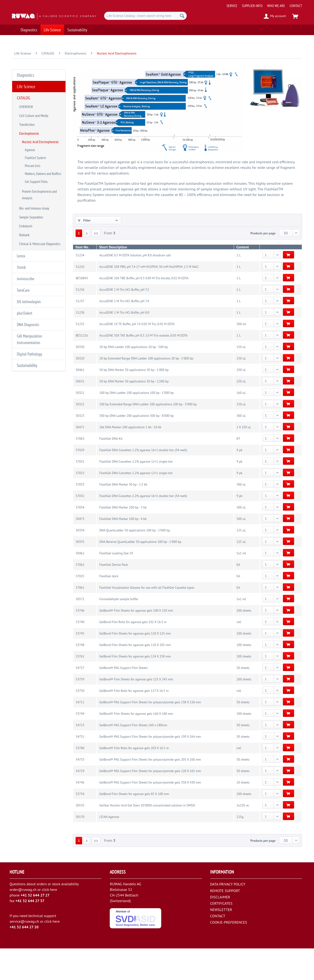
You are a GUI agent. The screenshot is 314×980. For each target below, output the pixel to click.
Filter (84, 216)
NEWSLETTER (221, 941)
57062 (80, 596)
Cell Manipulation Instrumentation (29, 290)
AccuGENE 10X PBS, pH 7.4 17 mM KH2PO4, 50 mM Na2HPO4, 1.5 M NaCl (149, 298)
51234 (80, 287)
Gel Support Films (36, 156)
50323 (80, 447)
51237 (80, 333)
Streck (21, 226)
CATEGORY (88, 229)
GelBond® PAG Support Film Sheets (123, 699)
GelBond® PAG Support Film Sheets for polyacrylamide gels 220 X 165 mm (150, 802)
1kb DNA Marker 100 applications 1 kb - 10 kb (130, 459)
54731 (80, 768)
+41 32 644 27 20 (24, 958)
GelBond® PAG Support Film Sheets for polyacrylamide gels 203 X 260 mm (150, 791)
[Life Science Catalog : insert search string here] (145, 16)
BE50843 (82, 310)
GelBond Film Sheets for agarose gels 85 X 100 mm (134, 825)
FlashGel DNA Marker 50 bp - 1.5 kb (123, 516)
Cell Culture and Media (34, 105)
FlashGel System (35, 138)
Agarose (30, 132)
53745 (80, 665)
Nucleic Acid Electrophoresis (40, 126)
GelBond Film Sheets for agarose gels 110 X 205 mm (135, 676)
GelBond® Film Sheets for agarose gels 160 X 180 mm (136, 745)
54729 (80, 802)
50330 (80, 378)
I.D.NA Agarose (109, 848)
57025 (80, 608)
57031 (80, 493)
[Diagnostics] (29, 30)
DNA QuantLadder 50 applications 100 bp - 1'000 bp (135, 562)
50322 (80, 436)
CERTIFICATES (221, 935)
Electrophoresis (29, 119)
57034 (80, 539)
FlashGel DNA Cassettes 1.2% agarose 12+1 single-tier (136, 505)
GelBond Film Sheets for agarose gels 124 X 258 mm (135, 688)
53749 (80, 745)
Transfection (27, 112)
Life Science (24, 80)
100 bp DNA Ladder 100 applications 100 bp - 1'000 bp (136, 424)
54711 (80, 734)
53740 (80, 653)
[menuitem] (263, 4)
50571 (80, 631)
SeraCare (23, 247)
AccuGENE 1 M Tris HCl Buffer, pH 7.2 (124, 321)
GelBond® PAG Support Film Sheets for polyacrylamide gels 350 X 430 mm (150, 814)
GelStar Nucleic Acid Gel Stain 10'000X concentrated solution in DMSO (147, 837)
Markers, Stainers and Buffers (43, 150)
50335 (80, 573)
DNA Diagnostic (28, 278)
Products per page (263, 265)
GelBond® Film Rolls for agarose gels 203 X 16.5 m (134, 780)
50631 (80, 413)
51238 (80, 344)
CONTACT (296, 6)
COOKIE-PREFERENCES (229, 954)
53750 (80, 722)
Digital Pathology (29, 303)
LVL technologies (29, 257)
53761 (80, 688)
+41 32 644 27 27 (35, 927)
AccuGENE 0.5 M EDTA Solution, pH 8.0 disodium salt (135, 287)
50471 (80, 459)
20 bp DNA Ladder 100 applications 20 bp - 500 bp (133, 378)
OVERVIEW (26, 98)
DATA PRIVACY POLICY (228, 916)
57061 (80, 619)
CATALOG (24, 91)
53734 (80, 825)
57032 (80, 527)
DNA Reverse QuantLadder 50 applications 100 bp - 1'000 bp (140, 573)
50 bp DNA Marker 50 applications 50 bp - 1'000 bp (134, 401)
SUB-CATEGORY (165, 229)
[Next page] (87, 265)
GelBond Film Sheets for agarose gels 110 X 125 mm (135, 665)
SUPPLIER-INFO (252, 6)
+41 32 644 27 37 (30, 932)
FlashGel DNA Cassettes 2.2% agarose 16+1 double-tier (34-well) (143, 527)
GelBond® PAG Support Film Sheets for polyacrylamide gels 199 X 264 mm (150, 768)
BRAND (159, 240)
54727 (80, 699)
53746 (80, 642)
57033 (80, 516)
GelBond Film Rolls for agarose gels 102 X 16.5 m (133, 653)
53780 (80, 780)
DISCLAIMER (220, 929)
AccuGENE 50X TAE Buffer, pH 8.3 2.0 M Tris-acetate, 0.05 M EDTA (143, 367)
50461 (80, 401)
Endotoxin (26, 191)
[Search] (182, 16)
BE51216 (82, 367)
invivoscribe (26, 236)
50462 (80, 585)
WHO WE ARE (276, 6)
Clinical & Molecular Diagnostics (40, 205)
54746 (80, 814)
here (53, 921)
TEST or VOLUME (240, 240)
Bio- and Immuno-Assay (34, 177)
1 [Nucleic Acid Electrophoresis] (79, 265)
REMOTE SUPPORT (225, 922)
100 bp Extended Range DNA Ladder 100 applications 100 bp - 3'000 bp (148, 436)
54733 (80, 791)
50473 (80, 550)
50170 (80, 848)
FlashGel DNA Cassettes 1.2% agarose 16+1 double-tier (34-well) (143, 482)
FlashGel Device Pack (113, 596)
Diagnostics (23, 70)
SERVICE (232, 6)
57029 (80, 482)
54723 (80, 757)
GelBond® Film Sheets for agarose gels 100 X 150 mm (136, 642)
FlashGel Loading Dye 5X (116, 585)
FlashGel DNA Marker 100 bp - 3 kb (123, 539)
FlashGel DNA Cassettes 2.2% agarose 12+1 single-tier (136, 493)
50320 (80, 390)
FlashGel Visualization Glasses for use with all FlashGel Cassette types (147, 619)
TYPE (232, 229)
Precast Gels (33, 144)
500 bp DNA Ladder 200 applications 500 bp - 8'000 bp (136, 447)
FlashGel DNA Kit (111, 470)
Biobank (24, 198)
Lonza (21, 216)
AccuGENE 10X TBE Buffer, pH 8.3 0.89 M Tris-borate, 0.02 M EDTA (144, 310)
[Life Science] (52, 30)
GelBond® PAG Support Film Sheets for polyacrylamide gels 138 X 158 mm (150, 734)
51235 (80, 356)
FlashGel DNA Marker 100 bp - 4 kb (123, 550)
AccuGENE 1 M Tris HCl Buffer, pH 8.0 (124, 344)
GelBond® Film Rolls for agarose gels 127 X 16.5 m (134, 722)
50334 (80, 562)
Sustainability (25, 314)
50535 (80, 837)
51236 (80, 321)
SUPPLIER (87, 240)
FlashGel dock (109, 608)
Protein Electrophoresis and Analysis (39, 166)
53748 (80, 676)
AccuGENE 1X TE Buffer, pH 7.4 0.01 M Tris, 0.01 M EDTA (137, 356)
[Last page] (96, 265)
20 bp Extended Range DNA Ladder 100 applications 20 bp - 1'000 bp (146, 390)
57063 (80, 470)
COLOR (85, 251)
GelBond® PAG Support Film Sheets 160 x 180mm (133, 757)
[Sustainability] (77, 30)
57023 (80, 505)
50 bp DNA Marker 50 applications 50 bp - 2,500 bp (134, 413)
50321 (80, 424)
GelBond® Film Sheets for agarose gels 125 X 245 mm (136, 711)
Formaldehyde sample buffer (119, 631)
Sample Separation (31, 184)
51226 (80, 298)
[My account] (275, 16)
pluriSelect (25, 267)
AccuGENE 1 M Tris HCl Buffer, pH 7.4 (124, 333)
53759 (80, 711)
